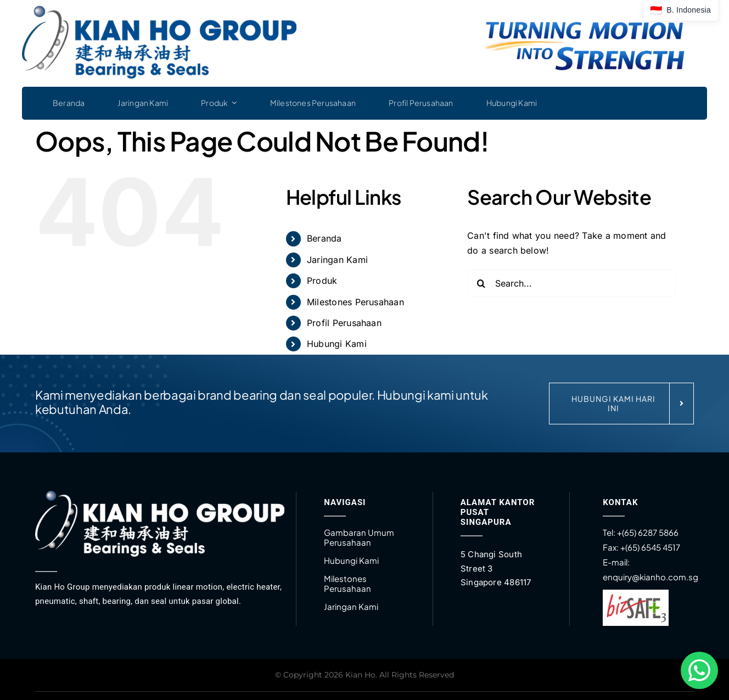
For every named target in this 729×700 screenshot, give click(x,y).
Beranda (324, 238)
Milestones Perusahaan (355, 302)
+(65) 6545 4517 (649, 547)
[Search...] (571, 283)
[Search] (481, 283)
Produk (322, 281)
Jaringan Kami (337, 260)
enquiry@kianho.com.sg (651, 577)
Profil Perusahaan (344, 323)
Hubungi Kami (337, 344)
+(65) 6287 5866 (648, 532)
